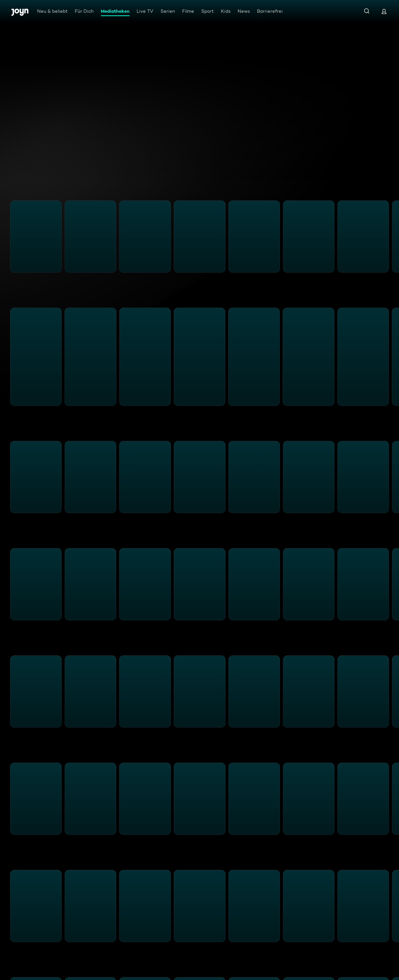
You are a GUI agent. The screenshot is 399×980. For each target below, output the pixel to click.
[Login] (384, 11)
